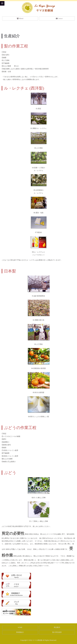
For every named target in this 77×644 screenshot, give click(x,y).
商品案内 (57, 627)
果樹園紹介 (20, 632)
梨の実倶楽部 (57, 632)
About (20, 18)
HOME (20, 627)
